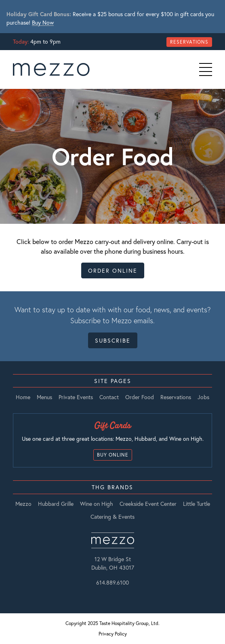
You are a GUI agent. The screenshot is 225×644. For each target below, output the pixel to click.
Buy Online (113, 455)
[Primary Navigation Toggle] (206, 69)
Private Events (76, 397)
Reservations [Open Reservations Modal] (189, 42)
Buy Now (43, 22)
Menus (44, 397)
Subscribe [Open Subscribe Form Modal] (113, 340)
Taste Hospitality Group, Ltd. (129, 623)
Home (23, 397)
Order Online (113, 270)
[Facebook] (118, 597)
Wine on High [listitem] (97, 504)
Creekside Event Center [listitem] (148, 504)
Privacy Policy (113, 634)
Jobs (203, 397)
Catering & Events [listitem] (112, 517)
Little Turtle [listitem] (197, 504)
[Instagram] (107, 597)
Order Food (140, 397)
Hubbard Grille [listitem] (56, 504)
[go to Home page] (51, 69)
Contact (109, 397)
